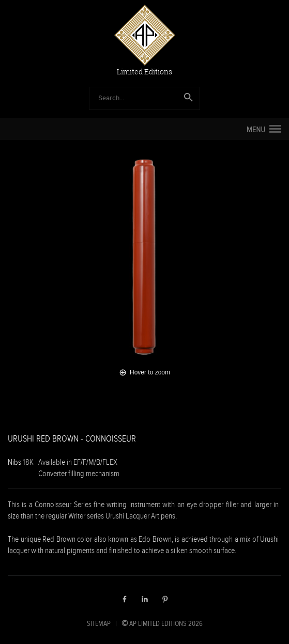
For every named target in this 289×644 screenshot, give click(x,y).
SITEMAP (99, 623)
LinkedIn (145, 599)
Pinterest (165, 599)
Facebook (125, 599)
